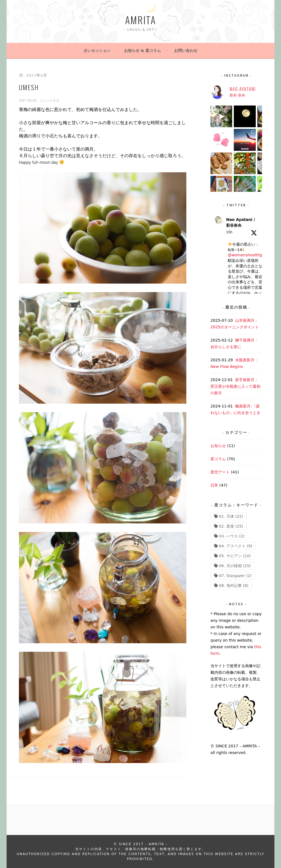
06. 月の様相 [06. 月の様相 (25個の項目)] (235, 566)
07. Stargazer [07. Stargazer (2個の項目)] (235, 576)
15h (229, 232)
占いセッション (97, 51)
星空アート (220, 472)
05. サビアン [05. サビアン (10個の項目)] (235, 556)
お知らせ (218, 446)
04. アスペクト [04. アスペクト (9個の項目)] (236, 546)
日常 (214, 485)
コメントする (49, 101)
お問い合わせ (186, 51)
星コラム (218, 459)
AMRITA (140, 20)
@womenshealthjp (246, 255)
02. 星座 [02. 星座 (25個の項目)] (231, 526)
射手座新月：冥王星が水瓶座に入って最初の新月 (235, 386)
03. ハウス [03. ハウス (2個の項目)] (232, 536)
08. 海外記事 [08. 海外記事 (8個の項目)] (234, 586)
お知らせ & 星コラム (142, 51)
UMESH (29, 87)
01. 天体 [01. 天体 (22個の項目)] (231, 516)
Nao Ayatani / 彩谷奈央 (241, 222)
